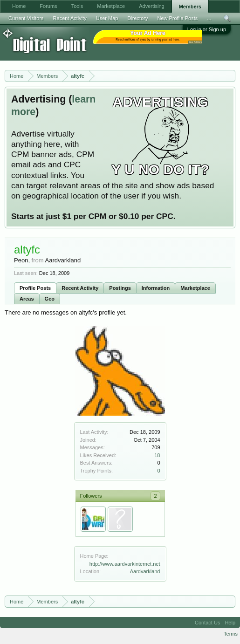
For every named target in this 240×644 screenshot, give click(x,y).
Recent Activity (80, 288)
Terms (231, 634)
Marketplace (195, 288)
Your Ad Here (195, 42)
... (209, 18)
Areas (27, 299)
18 (157, 455)
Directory (137, 18)
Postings (120, 288)
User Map (107, 18)
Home (19, 6)
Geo (50, 299)
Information (156, 288)
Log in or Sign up (207, 29)
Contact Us (207, 623)
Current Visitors (26, 18)
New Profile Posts (177, 18)
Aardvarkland (145, 571)
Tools (77, 6)
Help (230, 623)
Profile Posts (35, 288)
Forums (48, 6)
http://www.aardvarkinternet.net (125, 564)
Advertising (151, 6)
